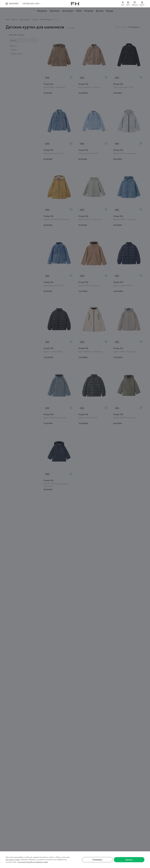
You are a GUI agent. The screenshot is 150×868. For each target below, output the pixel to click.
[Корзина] (142, 4)
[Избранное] (135, 4)
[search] (123, 4)
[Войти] (128, 4)
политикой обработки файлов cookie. (33, 862)
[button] (12, 4)
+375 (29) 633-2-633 (30, 4)
